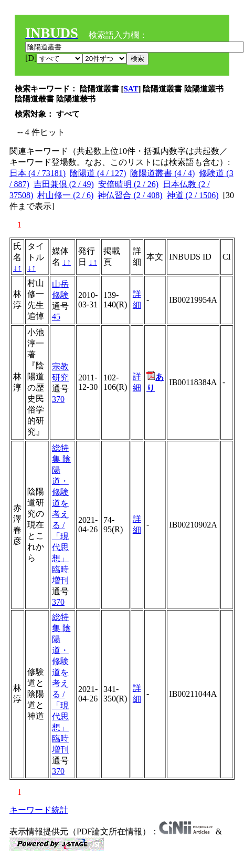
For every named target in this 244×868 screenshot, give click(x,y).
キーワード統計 (39, 810)
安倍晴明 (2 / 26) (128, 184)
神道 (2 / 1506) (193, 195)
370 (58, 399)
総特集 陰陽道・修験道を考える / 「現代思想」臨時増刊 (61, 514)
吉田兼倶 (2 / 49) (64, 184)
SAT (131, 89)
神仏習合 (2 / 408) (130, 195)
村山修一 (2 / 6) (65, 195)
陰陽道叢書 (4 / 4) (162, 173)
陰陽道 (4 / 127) (98, 173)
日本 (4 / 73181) (38, 173)
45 (56, 317)
